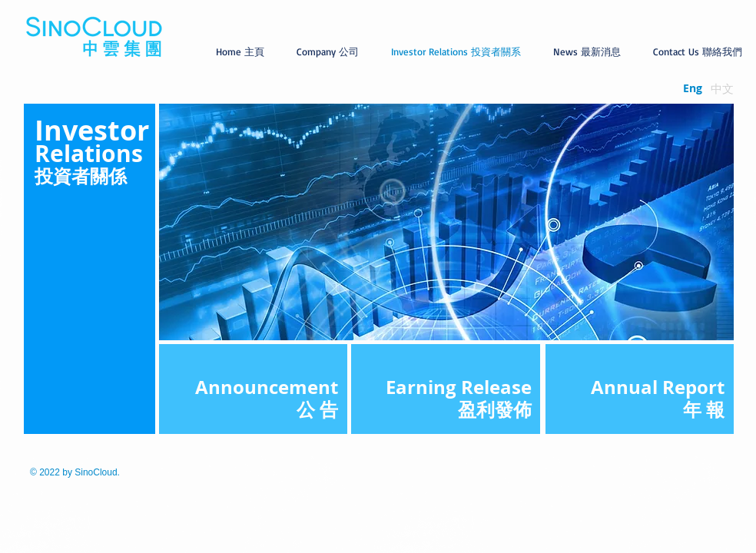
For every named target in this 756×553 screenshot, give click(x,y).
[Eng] (692, 88)
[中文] (722, 88)
